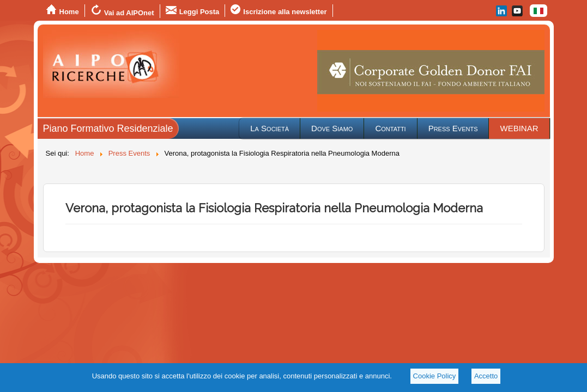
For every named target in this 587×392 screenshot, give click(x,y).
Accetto (486, 376)
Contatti (390, 128)
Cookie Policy (435, 376)
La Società (270, 128)
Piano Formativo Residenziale (108, 128)
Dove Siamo (332, 128)
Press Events (453, 128)
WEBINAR (519, 128)
